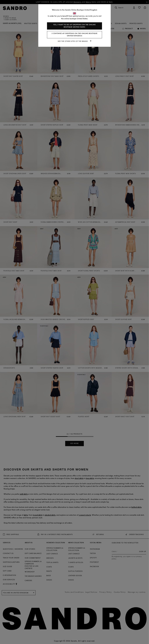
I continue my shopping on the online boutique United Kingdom (75, 35)
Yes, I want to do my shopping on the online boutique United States (74, 26)
